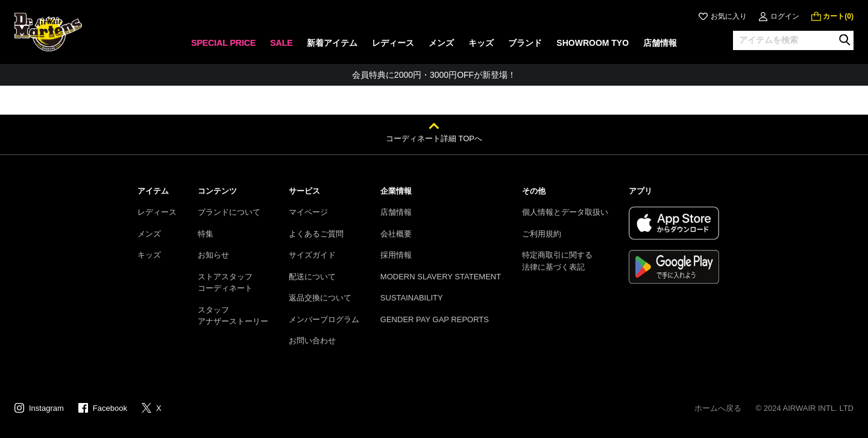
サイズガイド (312, 255)
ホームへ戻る (718, 408)
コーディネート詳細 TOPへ (434, 138)
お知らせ (213, 255)
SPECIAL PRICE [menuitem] (223, 43)
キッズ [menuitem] (481, 43)
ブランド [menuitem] (525, 43)
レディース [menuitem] (393, 43)
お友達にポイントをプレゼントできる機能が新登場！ (434, 75)
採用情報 (396, 255)
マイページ (308, 212)
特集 (206, 234)
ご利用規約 (542, 234)
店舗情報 (396, 212)
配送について (312, 277)
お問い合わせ (312, 341)
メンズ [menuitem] (441, 43)
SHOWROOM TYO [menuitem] (593, 43)
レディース (157, 212)
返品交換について (320, 298)
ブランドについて (229, 212)
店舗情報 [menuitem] (660, 43)
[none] (223, 47)
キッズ (149, 255)
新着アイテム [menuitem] (332, 43)
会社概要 (396, 234)
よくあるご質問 (316, 234)
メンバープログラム (324, 319)
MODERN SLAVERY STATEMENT (441, 277)
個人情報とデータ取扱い (565, 212)
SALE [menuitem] (281, 43)
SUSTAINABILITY (412, 298)
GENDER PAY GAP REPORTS (435, 319)
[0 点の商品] (832, 16)
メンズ (149, 234)
